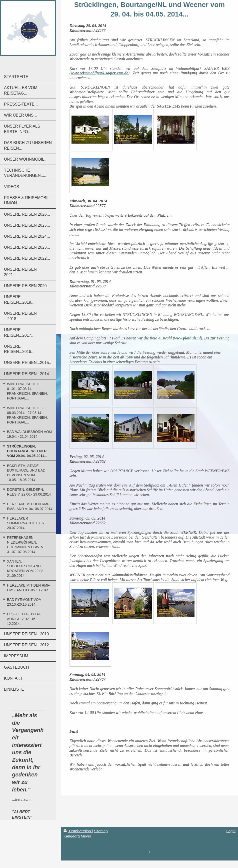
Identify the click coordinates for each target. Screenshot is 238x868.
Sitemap (101, 831)
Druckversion (78, 831)
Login (231, 831)
